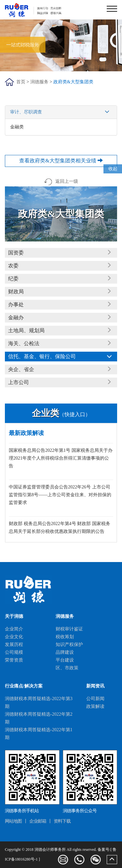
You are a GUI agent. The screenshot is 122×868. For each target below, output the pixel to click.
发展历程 (14, 645)
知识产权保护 (69, 645)
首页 (21, 82)
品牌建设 (65, 652)
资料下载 (62, 821)
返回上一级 (61, 181)
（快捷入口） (61, 414)
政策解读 (95, 706)
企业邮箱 (38, 821)
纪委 (13, 279)
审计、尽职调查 (61, 112)
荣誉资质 (14, 660)
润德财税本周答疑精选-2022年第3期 (39, 703)
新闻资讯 (95, 686)
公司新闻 (95, 699)
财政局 (16, 292)
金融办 (16, 317)
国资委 (16, 253)
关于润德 (14, 616)
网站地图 (13, 821)
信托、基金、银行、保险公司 (42, 356)
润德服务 (39, 82)
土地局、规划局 (26, 330)
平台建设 (65, 660)
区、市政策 (67, 668)
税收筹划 (65, 637)
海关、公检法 (24, 343)
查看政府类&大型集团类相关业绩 (61, 161)
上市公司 (19, 382)
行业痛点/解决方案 (24, 686)
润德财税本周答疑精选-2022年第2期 (39, 718)
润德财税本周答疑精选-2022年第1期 (39, 734)
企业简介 (14, 629)
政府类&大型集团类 (73, 82)
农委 (13, 266)
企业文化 (14, 637)
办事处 (16, 305)
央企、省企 (21, 369)
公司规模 (14, 652)
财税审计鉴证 (69, 629)
